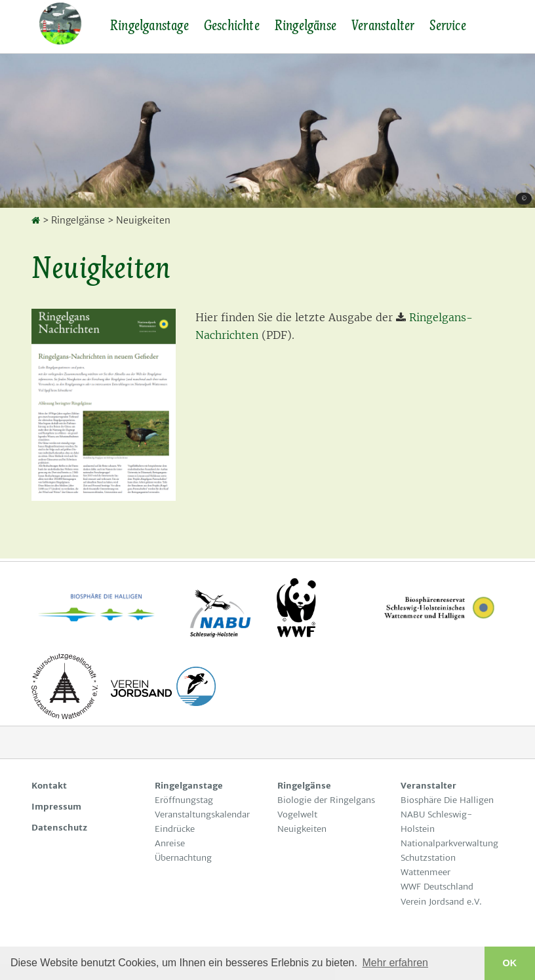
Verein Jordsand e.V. (441, 902)
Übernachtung (183, 858)
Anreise (170, 843)
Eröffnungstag (184, 800)
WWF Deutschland (437, 887)
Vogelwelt (297, 814)
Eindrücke (175, 829)
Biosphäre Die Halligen (447, 800)
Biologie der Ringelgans (329, 800)
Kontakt (49, 786)
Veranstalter (383, 26)
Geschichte (231, 26)
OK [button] (510, 963)
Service (447, 26)
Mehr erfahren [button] (396, 963)
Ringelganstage (149, 26)
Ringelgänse (305, 26)
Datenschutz (59, 828)
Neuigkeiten (302, 829)
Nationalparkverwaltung (449, 843)
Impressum (56, 807)
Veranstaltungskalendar (202, 814)
